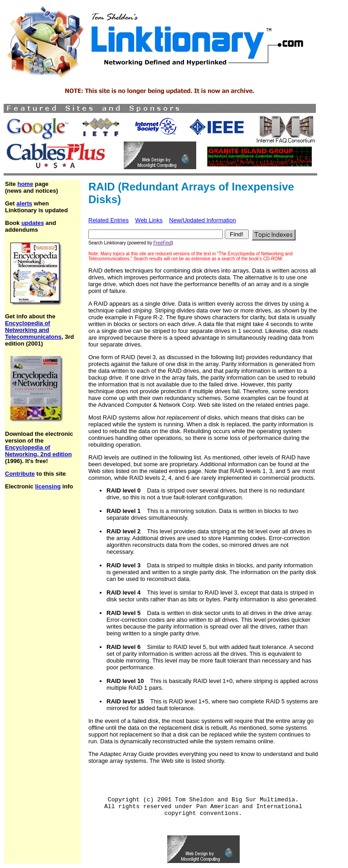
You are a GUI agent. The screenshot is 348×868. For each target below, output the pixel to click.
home (25, 184)
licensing (48, 486)
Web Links (149, 220)
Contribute (20, 474)
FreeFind (162, 243)
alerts (24, 203)
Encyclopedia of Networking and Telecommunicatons (33, 330)
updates (33, 223)
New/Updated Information (202, 220)
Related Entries (109, 220)
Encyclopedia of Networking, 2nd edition (38, 451)
